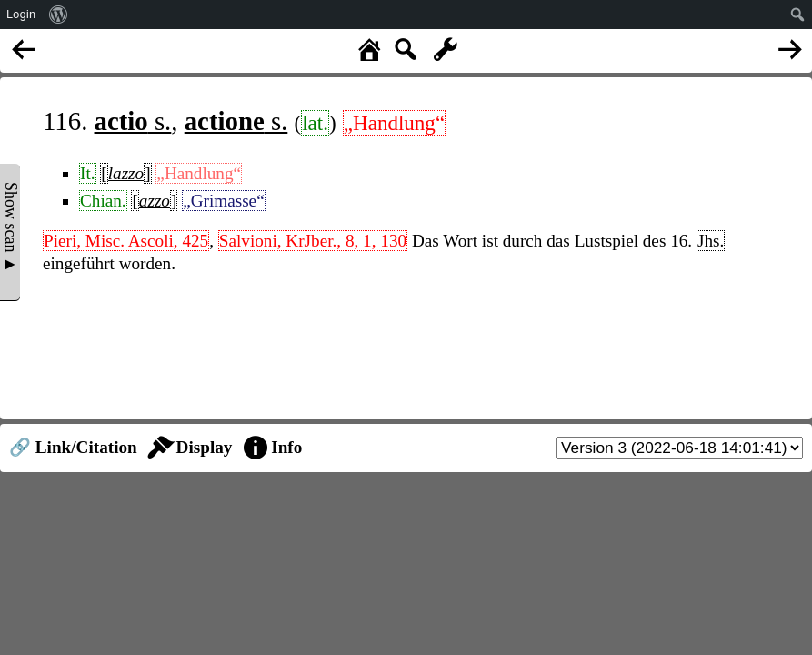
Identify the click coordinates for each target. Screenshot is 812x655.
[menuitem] (59, 15)
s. (133, 121)
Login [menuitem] (21, 14)
